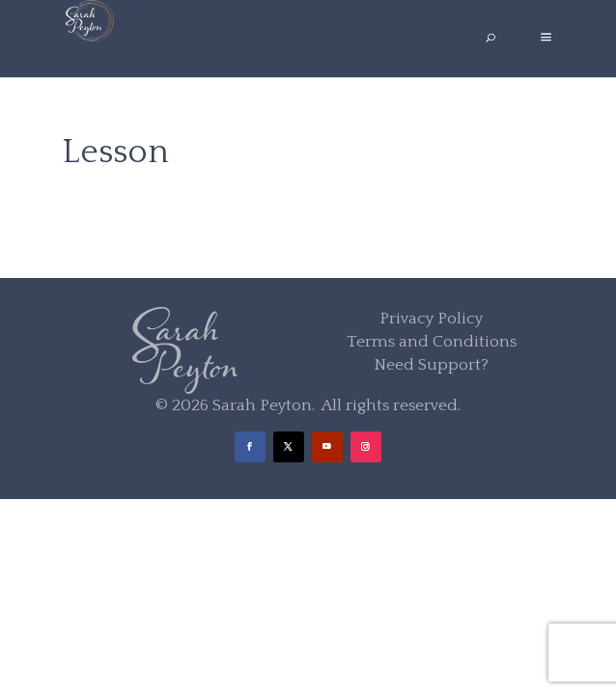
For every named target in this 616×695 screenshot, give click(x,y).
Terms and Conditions (432, 342)
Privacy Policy (431, 319)
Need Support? (431, 365)
